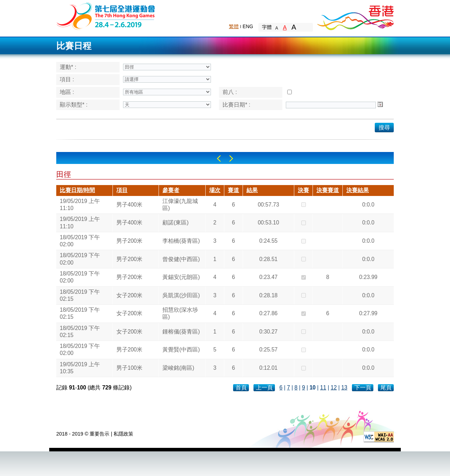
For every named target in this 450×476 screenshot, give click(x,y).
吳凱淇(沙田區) (181, 295)
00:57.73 (268, 205)
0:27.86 (268, 313)
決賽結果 (358, 190)
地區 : (67, 92)
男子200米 (129, 241)
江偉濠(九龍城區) (180, 205)
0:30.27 (268, 332)
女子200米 (129, 295)
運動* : (68, 67)
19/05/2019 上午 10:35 (80, 368)
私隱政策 (123, 434)
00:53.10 (268, 223)
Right (231, 158)
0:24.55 (268, 241)
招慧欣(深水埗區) (180, 313)
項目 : (67, 79)
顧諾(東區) (175, 223)
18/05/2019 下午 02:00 (80, 241)
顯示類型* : (74, 105)
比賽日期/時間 (77, 190)
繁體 (234, 26)
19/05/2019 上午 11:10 (80, 205)
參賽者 (171, 190)
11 (323, 388)
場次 (215, 190)
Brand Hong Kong (355, 16)
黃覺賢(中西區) (181, 350)
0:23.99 (368, 277)
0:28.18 (268, 295)
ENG (248, 26)
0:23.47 (268, 277)
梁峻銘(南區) (178, 368)
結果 (252, 190)
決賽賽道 (328, 190)
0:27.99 (368, 313)
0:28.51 (268, 259)
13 (344, 388)
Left (219, 158)
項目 (122, 190)
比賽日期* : (236, 105)
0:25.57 (268, 350)
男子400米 (129, 205)
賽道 (233, 190)
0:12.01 (268, 368)
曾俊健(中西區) (181, 259)
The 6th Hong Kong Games (106, 16)
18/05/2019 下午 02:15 (80, 295)
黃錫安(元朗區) (181, 277)
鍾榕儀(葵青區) (181, 332)
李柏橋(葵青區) (181, 241)
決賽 (303, 190)
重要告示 (99, 434)
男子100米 (129, 368)
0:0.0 (368, 205)
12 (334, 388)
